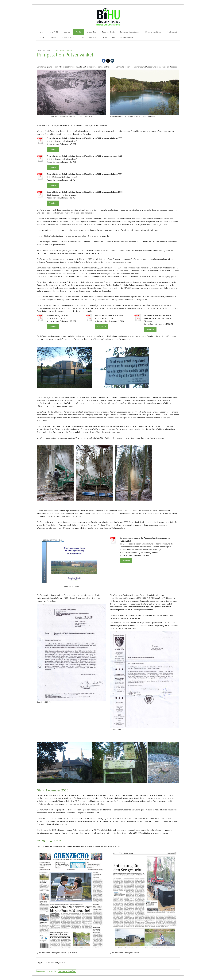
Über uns (67, 32)
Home (41, 32)
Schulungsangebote (127, 37)
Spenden (42, 37)
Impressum (41, 971)
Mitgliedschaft (172, 32)
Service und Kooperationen (129, 32)
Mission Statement (108, 37)
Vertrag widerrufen (67, 971)
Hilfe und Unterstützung (153, 32)
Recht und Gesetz (108, 32)
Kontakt (54, 37)
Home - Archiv (54, 32)
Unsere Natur (92, 32)
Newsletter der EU (68, 37)
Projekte (79, 32)
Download (53, 149)
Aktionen (93, 37)
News (82, 37)
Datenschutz (51, 971)
